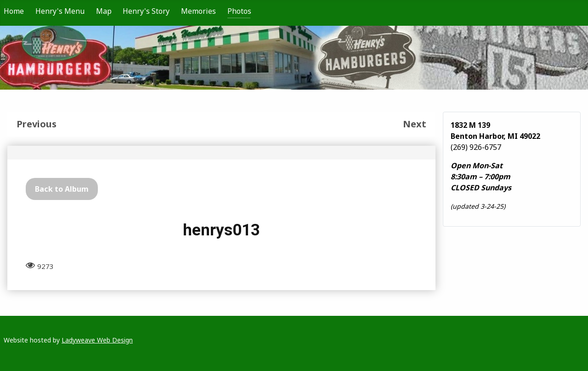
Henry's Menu (60, 11)
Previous (37, 124)
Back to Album (62, 189)
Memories (198, 11)
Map (104, 11)
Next (415, 124)
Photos (239, 11)
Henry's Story (146, 11)
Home (14, 11)
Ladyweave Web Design (97, 340)
